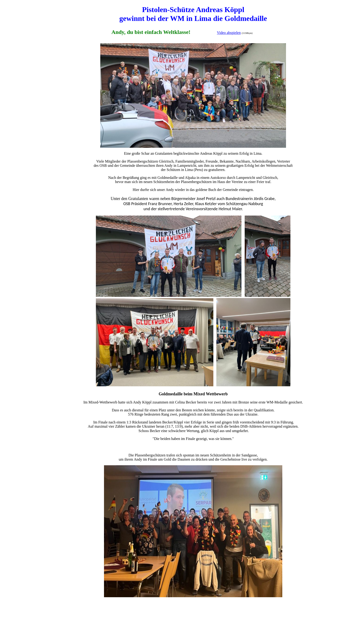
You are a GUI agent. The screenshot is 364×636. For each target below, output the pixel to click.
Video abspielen (229, 33)
